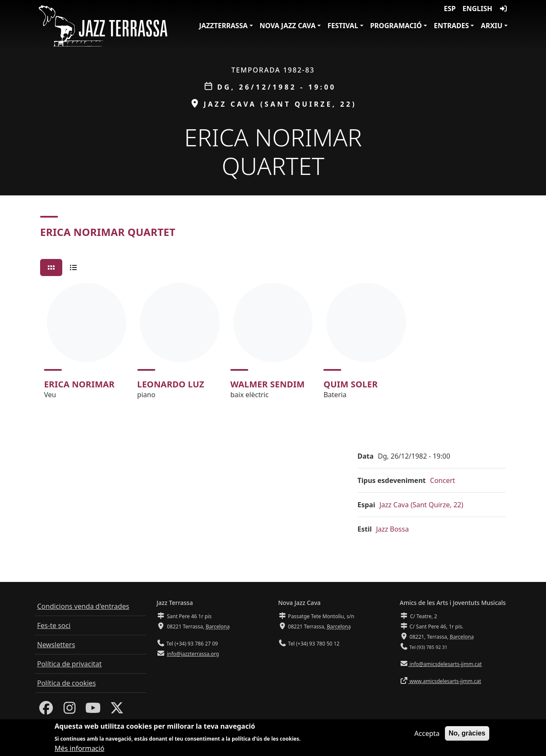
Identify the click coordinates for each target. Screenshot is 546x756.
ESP (450, 9)
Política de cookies (67, 683)
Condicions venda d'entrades (83, 606)
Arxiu (492, 26)
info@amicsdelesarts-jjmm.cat (445, 664)
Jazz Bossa (393, 529)
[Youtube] (93, 710)
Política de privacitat (69, 664)
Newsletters (56, 645)
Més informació (80, 749)
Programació (396, 26)
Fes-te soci (54, 625)
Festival (343, 26)
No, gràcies (467, 734)
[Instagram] (70, 710)
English (477, 9)
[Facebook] (46, 710)
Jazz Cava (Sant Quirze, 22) (421, 505)
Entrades (451, 26)
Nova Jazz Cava (288, 26)
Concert (443, 480)
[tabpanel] (273, 345)
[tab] (51, 268)
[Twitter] (117, 710)
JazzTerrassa (224, 26)
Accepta (427, 734)
